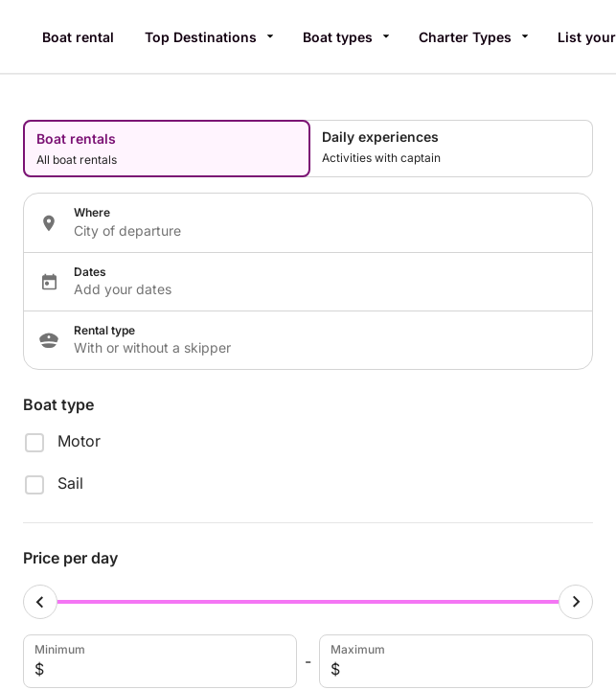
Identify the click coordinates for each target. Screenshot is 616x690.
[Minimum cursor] (40, 602)
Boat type (58, 404)
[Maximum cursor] (576, 602)
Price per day (70, 558)
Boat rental (78, 37)
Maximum (454, 661)
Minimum (158, 661)
